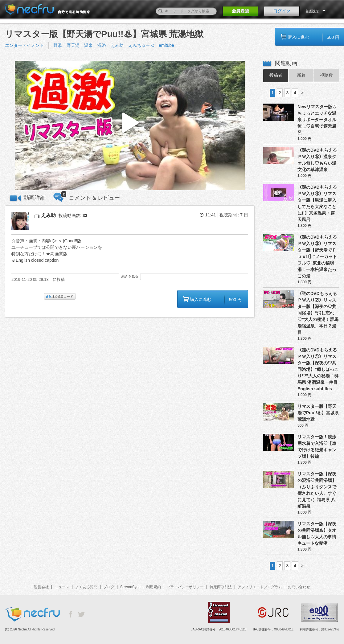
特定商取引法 (221, 587)
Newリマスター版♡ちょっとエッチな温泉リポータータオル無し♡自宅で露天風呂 (317, 120)
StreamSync (130, 587)
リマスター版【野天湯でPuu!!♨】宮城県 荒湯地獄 (318, 413)
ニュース (62, 587)
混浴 (102, 45)
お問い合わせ (299, 587)
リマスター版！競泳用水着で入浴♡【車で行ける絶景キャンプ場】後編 (317, 447)
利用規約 (154, 587)
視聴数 (326, 75)
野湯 (58, 45)
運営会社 (41, 587)
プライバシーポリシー (185, 587)
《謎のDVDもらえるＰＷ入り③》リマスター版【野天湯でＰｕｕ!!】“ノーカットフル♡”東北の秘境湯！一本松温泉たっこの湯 (317, 256)
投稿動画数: (73, 215)
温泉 (88, 45)
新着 (301, 75)
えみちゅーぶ (141, 45)
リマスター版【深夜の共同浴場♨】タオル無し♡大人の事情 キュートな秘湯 (317, 533)
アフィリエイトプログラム (260, 587)
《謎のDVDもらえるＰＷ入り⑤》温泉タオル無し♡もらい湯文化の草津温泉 (317, 160)
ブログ (109, 587)
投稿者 (276, 75)
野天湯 (73, 45)
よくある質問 (86, 587)
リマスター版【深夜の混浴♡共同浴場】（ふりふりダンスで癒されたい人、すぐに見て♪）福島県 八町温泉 (317, 490)
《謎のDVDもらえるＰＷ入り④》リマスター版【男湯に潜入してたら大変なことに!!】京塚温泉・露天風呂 (317, 203)
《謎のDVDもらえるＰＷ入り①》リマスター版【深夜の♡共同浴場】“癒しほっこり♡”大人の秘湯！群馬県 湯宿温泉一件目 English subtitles (318, 369)
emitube (166, 45)
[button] (130, 126)
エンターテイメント (24, 45)
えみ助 (117, 45)
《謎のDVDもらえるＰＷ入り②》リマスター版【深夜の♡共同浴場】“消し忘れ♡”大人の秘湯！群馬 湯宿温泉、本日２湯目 (318, 313)
